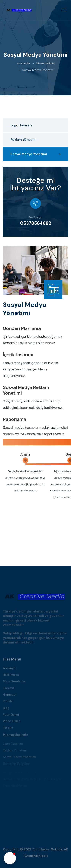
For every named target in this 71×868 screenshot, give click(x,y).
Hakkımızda (11, 676)
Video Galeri (12, 722)
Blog (6, 709)
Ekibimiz (9, 689)
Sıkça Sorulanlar (14, 682)
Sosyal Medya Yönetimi (35, 154)
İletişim (8, 729)
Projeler (8, 702)
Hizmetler (10, 696)
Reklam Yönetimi (23, 140)
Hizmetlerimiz (45, 63)
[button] (10, 858)
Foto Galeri (11, 715)
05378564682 (36, 223)
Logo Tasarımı (21, 125)
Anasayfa (23, 63)
